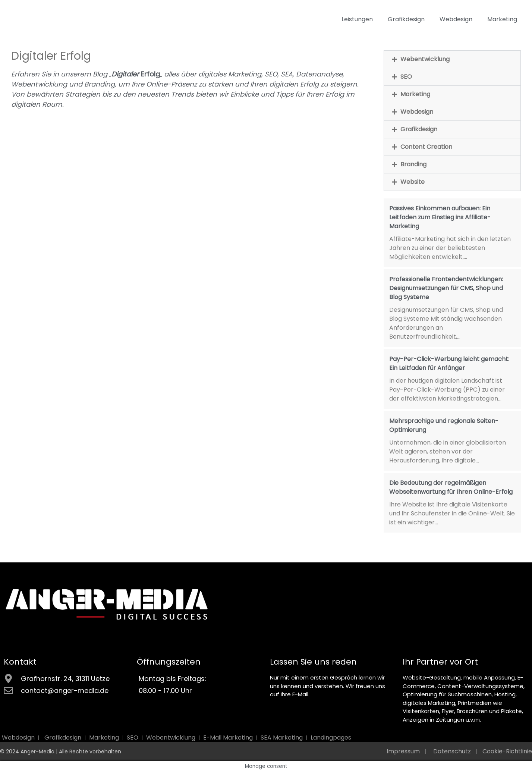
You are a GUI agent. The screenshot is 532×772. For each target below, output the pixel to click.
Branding (413, 164)
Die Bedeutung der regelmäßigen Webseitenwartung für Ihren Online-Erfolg (451, 487)
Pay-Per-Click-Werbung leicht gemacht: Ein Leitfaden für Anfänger (449, 363)
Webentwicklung (425, 59)
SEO (406, 77)
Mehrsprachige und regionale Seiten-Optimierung (444, 425)
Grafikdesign (406, 19)
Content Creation (426, 147)
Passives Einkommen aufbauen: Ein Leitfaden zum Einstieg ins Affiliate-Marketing (440, 217)
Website (413, 182)
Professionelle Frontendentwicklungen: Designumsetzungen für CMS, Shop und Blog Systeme (446, 288)
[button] (452, 59)
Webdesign (456, 19)
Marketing (502, 19)
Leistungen (357, 19)
